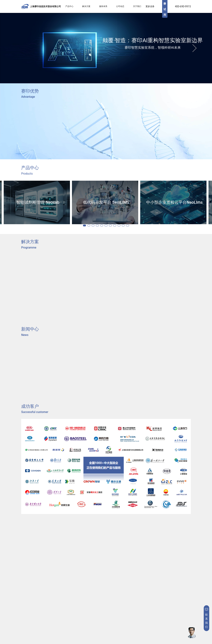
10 (131, 225)
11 (137, 225)
